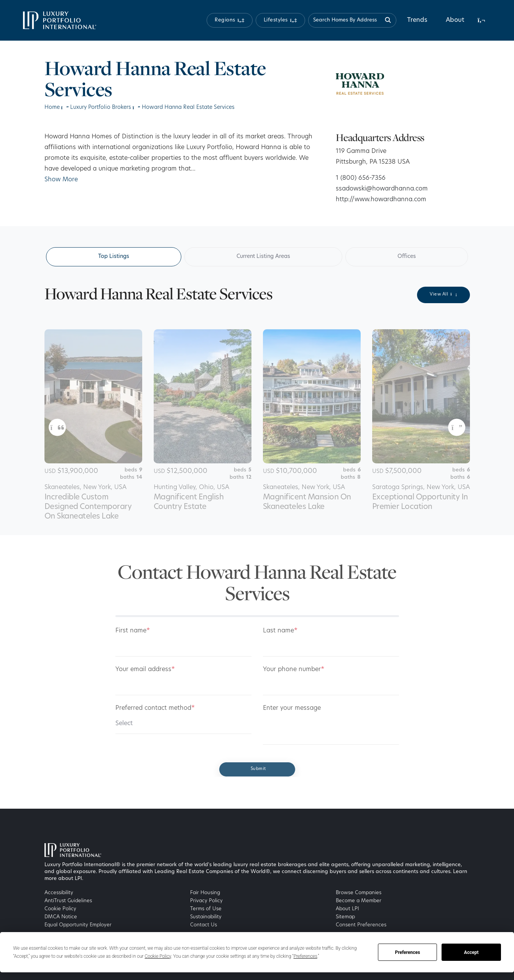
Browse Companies (359, 893)
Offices (407, 257)
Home (52, 108)
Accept (471, 952)
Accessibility (59, 893)
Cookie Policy (60, 909)
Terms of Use (206, 909)
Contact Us (204, 925)
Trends (417, 20)
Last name (280, 631)
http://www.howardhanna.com (381, 200)
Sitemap (345, 917)
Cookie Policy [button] (158, 956)
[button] (230, 20)
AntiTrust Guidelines (68, 901)
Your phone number (294, 670)
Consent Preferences (361, 925)
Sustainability (206, 917)
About (455, 20)
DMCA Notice (61, 917)
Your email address (145, 670)
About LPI (347, 909)
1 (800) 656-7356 (361, 178)
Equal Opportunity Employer (78, 925)
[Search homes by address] (352, 20)
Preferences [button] (305, 956)
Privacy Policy (206, 901)
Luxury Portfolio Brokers (101, 108)
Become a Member (359, 901)
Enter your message (292, 708)
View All (443, 294)
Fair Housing (205, 893)
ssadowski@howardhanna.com (382, 189)
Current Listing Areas (263, 257)
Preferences (407, 952)
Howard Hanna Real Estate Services (188, 108)
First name (133, 631)
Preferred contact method (155, 708)
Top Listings (114, 257)
